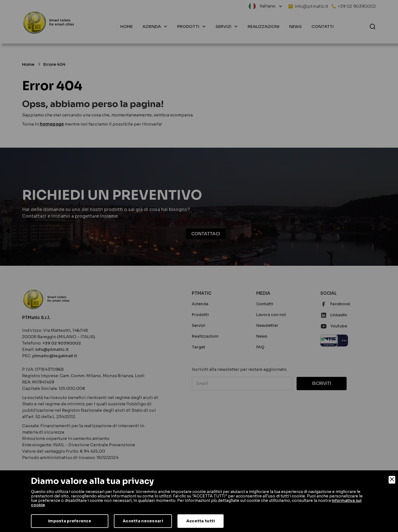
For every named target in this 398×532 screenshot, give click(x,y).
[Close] (392, 480)
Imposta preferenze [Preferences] (70, 521)
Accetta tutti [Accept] (201, 521)
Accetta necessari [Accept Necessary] (143, 521)
